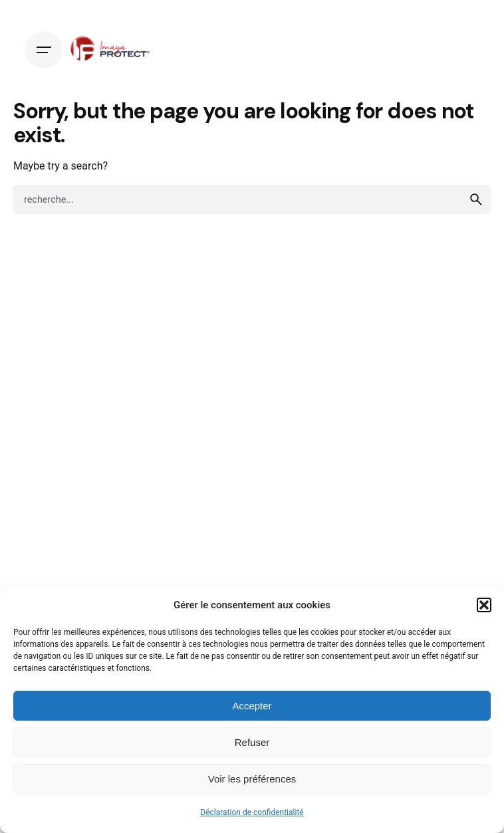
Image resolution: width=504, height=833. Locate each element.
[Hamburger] (44, 50)
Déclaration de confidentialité (252, 812)
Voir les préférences (252, 779)
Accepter (252, 706)
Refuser (252, 742)
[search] (476, 199)
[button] (484, 605)
